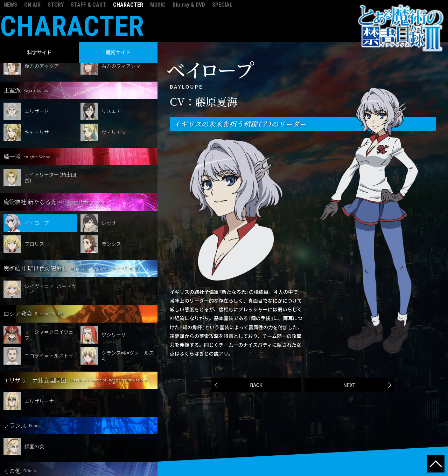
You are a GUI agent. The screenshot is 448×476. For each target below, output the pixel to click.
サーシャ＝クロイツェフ (49, 293)
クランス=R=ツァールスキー (128, 314)
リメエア (111, 69)
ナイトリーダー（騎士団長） (50, 135)
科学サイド (40, 52)
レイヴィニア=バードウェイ (50, 247)
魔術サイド (118, 52)
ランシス (111, 202)
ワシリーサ (114, 292)
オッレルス (37, 450)
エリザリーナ (39, 359)
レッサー (111, 181)
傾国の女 (34, 404)
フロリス (34, 202)
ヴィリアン (114, 90)
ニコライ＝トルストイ (49, 313)
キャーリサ (37, 90)
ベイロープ (37, 181)
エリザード (37, 69)
